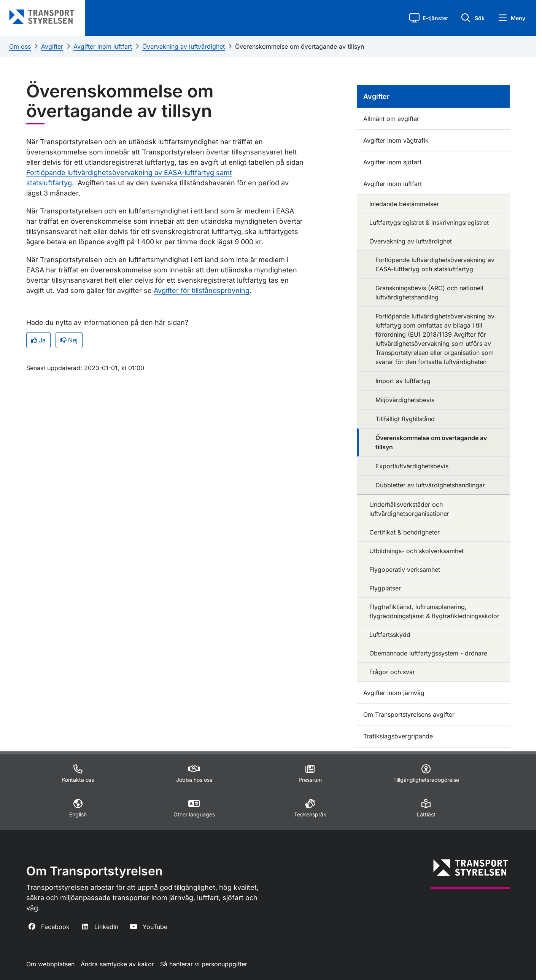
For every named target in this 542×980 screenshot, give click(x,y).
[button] (429, 18)
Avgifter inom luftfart (103, 46)
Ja (38, 340)
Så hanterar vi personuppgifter (204, 964)
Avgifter (52, 46)
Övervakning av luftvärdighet (184, 46)
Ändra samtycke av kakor (117, 964)
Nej (69, 340)
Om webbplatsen (50, 964)
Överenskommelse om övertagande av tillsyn (300, 46)
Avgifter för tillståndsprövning (202, 290)
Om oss (20, 46)
